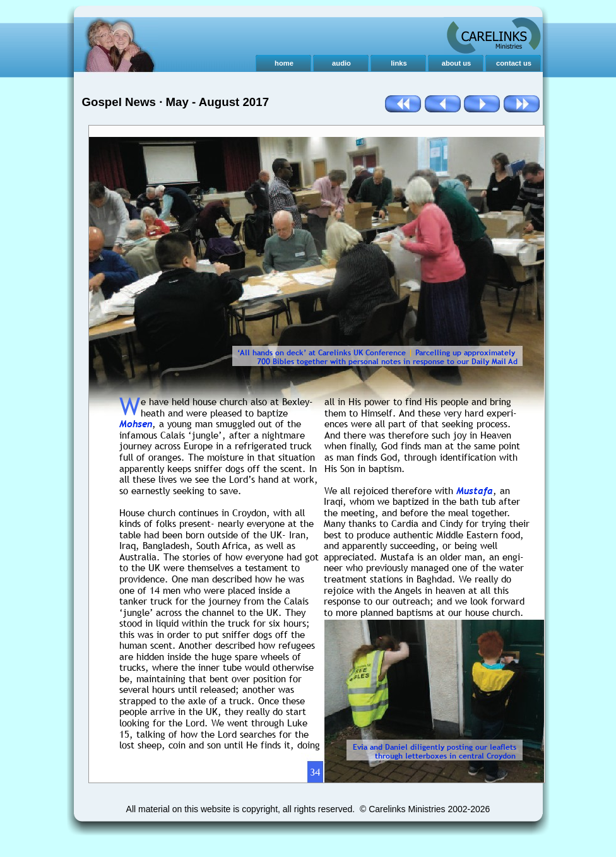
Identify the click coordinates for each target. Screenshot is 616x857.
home (284, 63)
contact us (514, 63)
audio (341, 63)
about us (457, 63)
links (399, 63)
